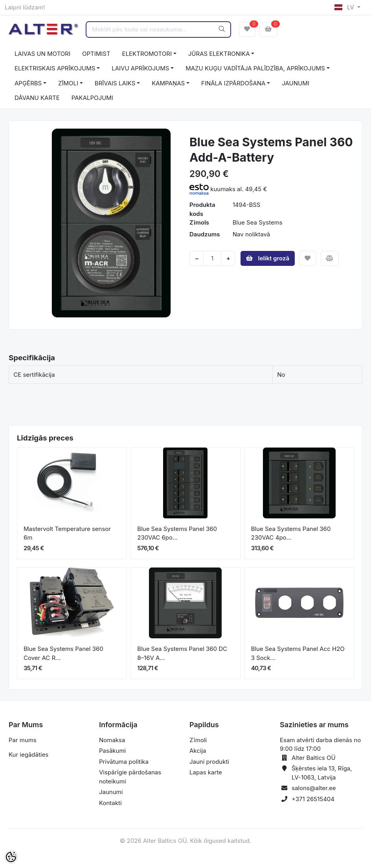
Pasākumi (112, 751)
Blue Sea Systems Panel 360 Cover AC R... (63, 653)
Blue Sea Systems (258, 222)
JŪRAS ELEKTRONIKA (219, 54)
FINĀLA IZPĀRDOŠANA (233, 83)
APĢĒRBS (28, 83)
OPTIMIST (96, 54)
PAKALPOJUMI (92, 98)
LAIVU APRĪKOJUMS (140, 68)
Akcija (198, 751)
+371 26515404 (313, 799)
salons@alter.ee (314, 788)
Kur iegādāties (28, 755)
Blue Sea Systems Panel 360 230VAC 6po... (177, 533)
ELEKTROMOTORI (147, 54)
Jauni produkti (209, 762)
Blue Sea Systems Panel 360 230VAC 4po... (291, 533)
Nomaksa (112, 740)
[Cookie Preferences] (11, 857)
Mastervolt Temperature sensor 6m (67, 533)
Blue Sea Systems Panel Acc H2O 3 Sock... (298, 653)
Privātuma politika (124, 762)
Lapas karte (206, 772)
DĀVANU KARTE (37, 98)
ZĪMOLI (68, 83)
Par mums (23, 740)
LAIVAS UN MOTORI (42, 54)
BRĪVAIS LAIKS (115, 83)
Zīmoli (198, 740)
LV (345, 7)
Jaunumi (111, 792)
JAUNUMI (296, 83)
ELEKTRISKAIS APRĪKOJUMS (55, 68)
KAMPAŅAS (168, 83)
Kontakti (110, 803)
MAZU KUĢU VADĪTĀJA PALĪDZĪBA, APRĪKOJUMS (255, 68)
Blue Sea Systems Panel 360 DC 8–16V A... (182, 653)
